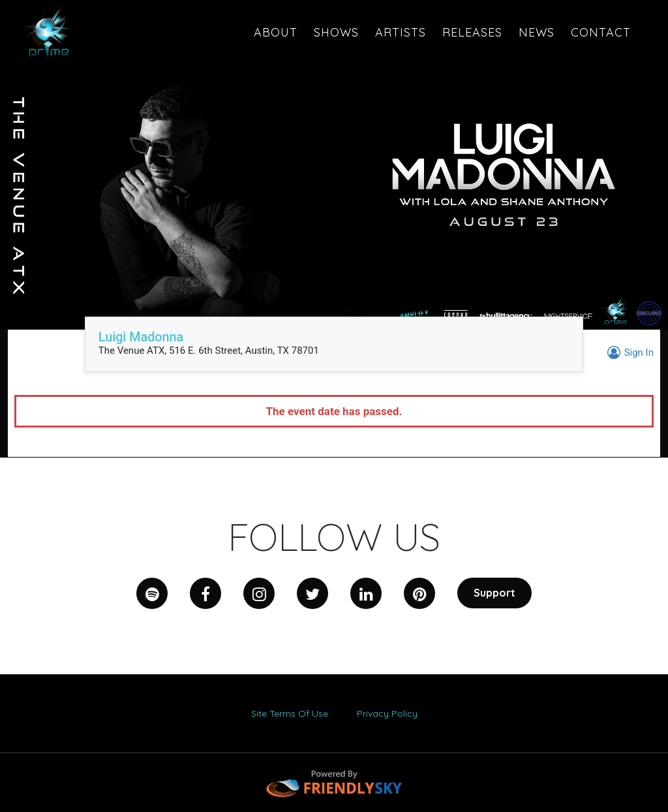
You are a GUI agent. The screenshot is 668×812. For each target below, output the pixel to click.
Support (494, 593)
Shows (336, 32)
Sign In (629, 352)
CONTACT (601, 32)
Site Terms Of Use (290, 713)
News (537, 32)
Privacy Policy (387, 713)
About (276, 32)
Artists (401, 32)
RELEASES (472, 32)
